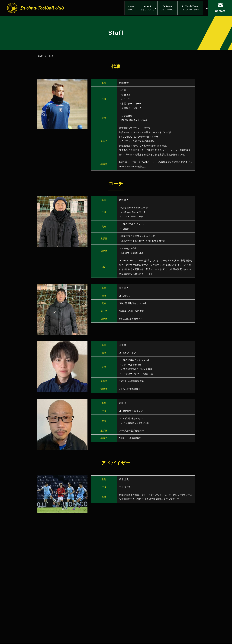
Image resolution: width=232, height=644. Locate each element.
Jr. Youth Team (189, 8)
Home (126, 8)
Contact (220, 11)
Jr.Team (165, 8)
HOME (40, 56)
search (207, 8)
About (144, 8)
